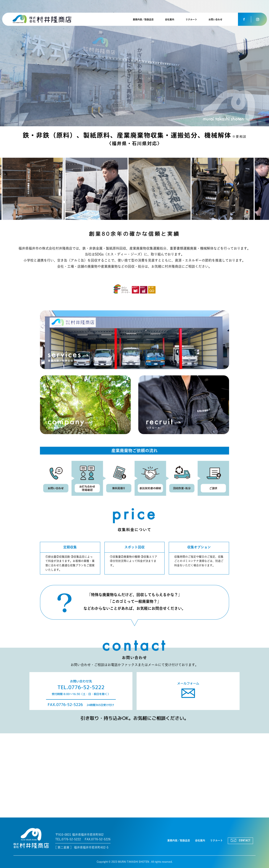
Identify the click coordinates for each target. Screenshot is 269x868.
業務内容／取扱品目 (143, 19)
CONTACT (240, 841)
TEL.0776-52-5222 (81, 687)
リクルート (191, 19)
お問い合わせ (215, 19)
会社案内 (170, 19)
